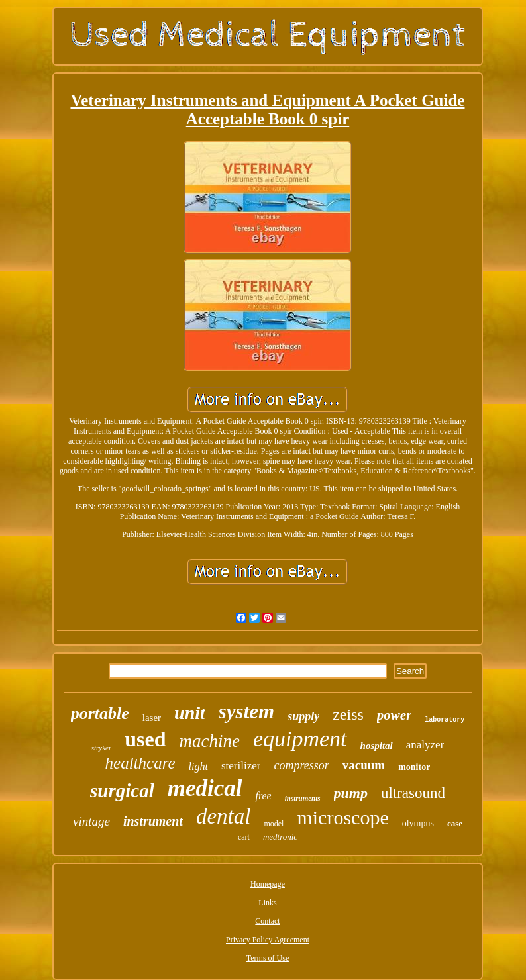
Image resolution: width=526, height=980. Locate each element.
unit (190, 713)
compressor (301, 765)
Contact (267, 921)
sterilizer (241, 766)
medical (205, 788)
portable (100, 713)
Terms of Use (268, 958)
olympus (418, 823)
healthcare (140, 763)
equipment (300, 739)
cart (244, 837)
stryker (102, 748)
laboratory (445, 720)
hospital (377, 746)
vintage (91, 821)
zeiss (348, 714)
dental (223, 816)
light (198, 766)
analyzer (425, 745)
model (274, 824)
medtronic (280, 837)
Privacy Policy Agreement (268, 940)
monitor (414, 767)
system (246, 711)
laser (152, 718)
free (263, 796)
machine (209, 741)
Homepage (268, 884)
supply (303, 716)
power (394, 715)
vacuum (364, 765)
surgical (122, 791)
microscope (342, 817)
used (145, 739)
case (455, 823)
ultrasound (413, 793)
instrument (153, 821)
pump (351, 793)
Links (267, 903)
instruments (303, 798)
